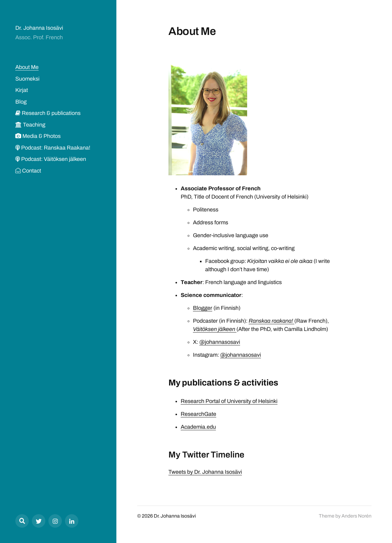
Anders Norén (356, 516)
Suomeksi (27, 79)
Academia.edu (198, 427)
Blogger (203, 308)
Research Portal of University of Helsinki (229, 401)
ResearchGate (198, 414)
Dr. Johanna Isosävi (39, 28)
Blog (21, 102)
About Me (27, 67)
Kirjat (22, 90)
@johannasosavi (220, 342)
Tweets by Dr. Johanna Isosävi (205, 472)
